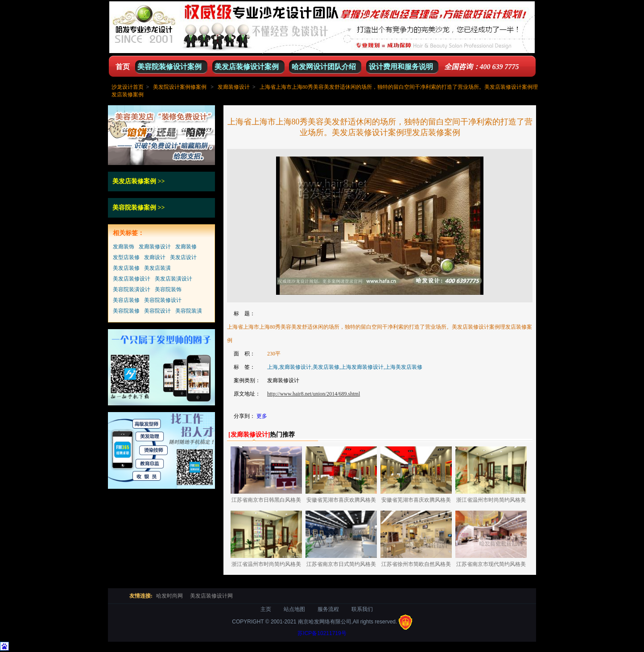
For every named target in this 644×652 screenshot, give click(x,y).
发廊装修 (186, 247)
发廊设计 (155, 257)
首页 (123, 67)
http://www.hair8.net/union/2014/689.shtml (314, 394)
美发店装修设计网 (211, 596)
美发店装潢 (157, 268)
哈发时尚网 (169, 596)
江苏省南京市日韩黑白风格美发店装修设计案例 (266, 501)
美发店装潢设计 (173, 279)
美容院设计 (157, 311)
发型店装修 (126, 257)
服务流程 (328, 609)
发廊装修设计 (234, 87)
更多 (262, 416)
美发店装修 (126, 268)
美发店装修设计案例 (247, 67)
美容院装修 (126, 311)
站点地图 (294, 609)
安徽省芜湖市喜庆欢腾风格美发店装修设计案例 (341, 501)
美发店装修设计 (132, 279)
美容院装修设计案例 (169, 67)
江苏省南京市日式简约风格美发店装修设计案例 (341, 566)
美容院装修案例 (134, 208)
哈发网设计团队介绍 (324, 67)
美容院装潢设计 (132, 289)
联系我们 (362, 609)
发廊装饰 (124, 247)
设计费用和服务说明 (401, 67)
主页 (266, 609)
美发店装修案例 (134, 181)
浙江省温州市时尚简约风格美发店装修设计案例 (491, 501)
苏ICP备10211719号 (322, 633)
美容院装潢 (189, 311)
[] (249, 435)
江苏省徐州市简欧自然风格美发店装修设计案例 (416, 566)
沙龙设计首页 (128, 87)
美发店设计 (183, 257)
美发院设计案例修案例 (180, 87)
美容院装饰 (168, 289)
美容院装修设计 (163, 300)
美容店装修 (126, 300)
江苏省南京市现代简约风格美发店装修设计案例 (491, 566)
